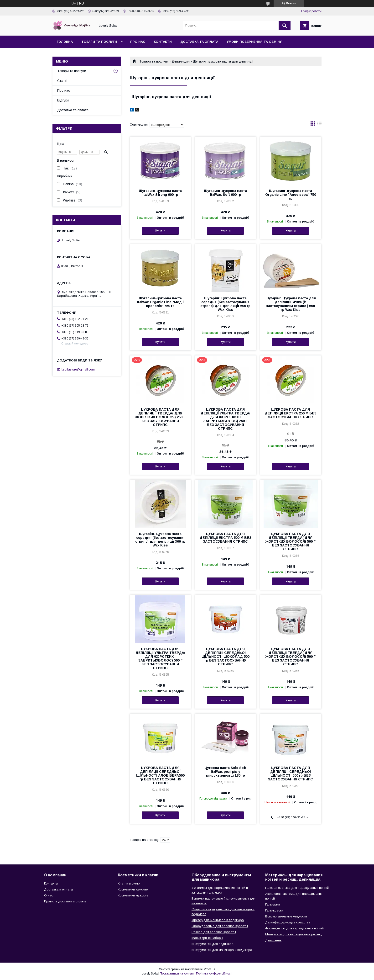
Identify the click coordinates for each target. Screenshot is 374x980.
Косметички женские (133, 889)
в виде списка (319, 125)
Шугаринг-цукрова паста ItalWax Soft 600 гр (225, 193)
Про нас (138, 42)
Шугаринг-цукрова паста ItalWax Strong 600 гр (160, 193)
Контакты (51, 883)
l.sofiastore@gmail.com (78, 369)
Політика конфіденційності (214, 974)
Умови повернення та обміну (254, 42)
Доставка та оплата (199, 42)
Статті (62, 81)
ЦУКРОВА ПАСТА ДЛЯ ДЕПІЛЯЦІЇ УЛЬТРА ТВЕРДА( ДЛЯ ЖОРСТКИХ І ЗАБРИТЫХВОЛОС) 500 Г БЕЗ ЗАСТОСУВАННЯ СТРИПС (160, 658)
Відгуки (63, 100)
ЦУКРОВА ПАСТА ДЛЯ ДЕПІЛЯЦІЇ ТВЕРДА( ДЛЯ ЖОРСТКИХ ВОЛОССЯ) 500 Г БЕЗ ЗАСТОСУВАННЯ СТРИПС (291, 541)
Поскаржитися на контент (177, 974)
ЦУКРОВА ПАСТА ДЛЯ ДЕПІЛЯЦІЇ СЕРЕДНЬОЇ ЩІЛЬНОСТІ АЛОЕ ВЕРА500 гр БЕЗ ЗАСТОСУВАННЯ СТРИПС (160, 775)
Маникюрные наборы (207, 938)
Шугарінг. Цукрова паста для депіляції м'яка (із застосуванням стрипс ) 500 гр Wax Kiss (291, 304)
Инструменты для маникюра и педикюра (222, 950)
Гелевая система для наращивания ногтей (297, 888)
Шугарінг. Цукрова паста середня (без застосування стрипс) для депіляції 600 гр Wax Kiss (225, 304)
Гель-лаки (273, 904)
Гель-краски (274, 910)
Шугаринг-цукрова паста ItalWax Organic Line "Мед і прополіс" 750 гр (160, 302)
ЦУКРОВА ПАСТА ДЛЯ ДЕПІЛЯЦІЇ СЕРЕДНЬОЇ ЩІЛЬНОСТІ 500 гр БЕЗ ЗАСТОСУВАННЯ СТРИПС (291, 773)
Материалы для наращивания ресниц (293, 934)
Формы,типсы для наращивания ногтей (294, 928)
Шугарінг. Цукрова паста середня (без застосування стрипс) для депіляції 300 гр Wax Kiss (160, 540)
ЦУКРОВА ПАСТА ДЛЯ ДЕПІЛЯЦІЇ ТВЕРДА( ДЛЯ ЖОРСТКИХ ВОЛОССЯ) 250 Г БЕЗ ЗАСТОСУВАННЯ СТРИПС (160, 417)
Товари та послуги (99, 42)
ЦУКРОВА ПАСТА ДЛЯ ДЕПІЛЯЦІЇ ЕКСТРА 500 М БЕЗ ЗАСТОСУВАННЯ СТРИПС (226, 538)
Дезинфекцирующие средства (288, 922)
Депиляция (181, 61)
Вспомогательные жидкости (286, 916)
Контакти (163, 42)
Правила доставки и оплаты (65, 901)
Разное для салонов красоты (214, 932)
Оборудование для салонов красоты (220, 926)
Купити (160, 231)
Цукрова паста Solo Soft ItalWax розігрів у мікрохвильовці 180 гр (225, 772)
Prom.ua (210, 969)
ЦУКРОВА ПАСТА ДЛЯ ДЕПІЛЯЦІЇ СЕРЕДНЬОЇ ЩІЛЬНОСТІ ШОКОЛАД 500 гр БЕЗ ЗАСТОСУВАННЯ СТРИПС (226, 657)
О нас (49, 895)
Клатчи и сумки (129, 883)
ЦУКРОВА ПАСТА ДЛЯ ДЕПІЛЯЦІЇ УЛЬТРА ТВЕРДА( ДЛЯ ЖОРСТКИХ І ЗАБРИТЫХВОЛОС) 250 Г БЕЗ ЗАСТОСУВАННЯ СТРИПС (226, 419)
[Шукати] (285, 26)
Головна (65, 42)
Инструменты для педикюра (213, 944)
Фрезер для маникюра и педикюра (218, 920)
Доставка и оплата (58, 889)
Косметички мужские (133, 895)
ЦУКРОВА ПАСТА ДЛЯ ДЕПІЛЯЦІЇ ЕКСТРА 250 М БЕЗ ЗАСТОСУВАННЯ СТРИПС (291, 413)
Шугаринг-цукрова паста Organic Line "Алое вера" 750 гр (291, 195)
